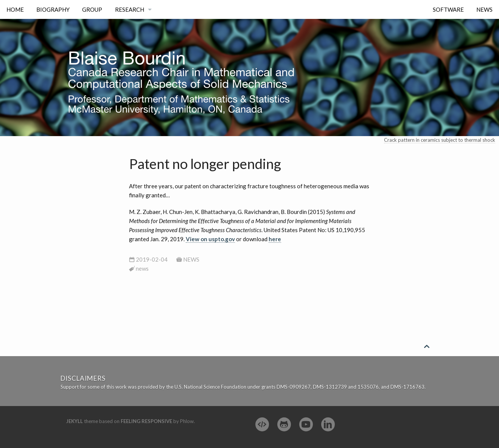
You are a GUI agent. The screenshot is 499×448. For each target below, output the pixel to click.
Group (92, 9)
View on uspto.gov (210, 239)
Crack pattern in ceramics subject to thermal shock (440, 140)
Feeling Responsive (146, 421)
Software (448, 9)
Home (15, 9)
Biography (53, 9)
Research (130, 9)
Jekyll (75, 421)
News (484, 9)
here (275, 239)
